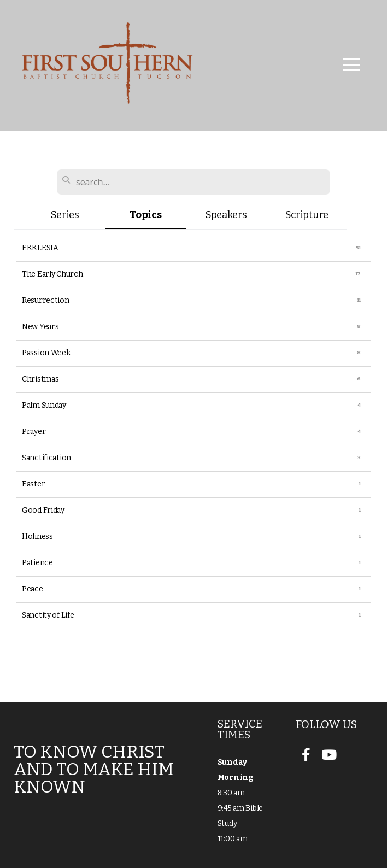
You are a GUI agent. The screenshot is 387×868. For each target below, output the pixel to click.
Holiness (37, 536)
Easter (33, 484)
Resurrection (46, 300)
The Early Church (52, 274)
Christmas (40, 379)
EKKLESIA (40, 248)
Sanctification (46, 458)
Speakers (226, 215)
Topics (145, 215)
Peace (33, 589)
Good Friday (43, 510)
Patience (37, 563)
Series (65, 215)
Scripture (307, 215)
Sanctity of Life (48, 615)
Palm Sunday (44, 405)
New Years (40, 327)
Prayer (34, 432)
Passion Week (46, 353)
